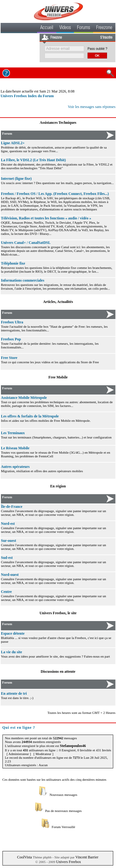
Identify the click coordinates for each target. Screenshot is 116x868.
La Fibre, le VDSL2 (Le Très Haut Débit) (33, 160)
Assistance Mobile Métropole (24, 398)
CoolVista (24, 857)
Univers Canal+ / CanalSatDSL (26, 243)
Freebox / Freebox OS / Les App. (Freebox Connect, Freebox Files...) (55, 194)
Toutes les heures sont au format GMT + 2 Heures (81, 713)
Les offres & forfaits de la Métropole (30, 416)
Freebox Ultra (12, 322)
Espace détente (13, 633)
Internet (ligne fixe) (16, 179)
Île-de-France (12, 507)
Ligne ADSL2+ (13, 143)
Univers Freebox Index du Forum (27, 96)
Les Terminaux (13, 433)
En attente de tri (14, 693)
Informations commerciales (23, 280)
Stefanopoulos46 (73, 746)
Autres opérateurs (15, 467)
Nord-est (8, 524)
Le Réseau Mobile (15, 448)
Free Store (9, 358)
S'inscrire (106, 38)
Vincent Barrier (87, 857)
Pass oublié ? (97, 49)
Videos (65, 28)
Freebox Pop (11, 339)
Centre (6, 592)
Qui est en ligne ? (19, 728)
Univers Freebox (68, 862)
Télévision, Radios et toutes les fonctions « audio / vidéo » (46, 218)
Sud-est (7, 558)
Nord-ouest (10, 575)
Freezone (104, 28)
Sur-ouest (9, 541)
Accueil (47, 28)
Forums (84, 28)
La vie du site (11, 652)
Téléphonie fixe (13, 263)
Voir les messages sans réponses (92, 107)
